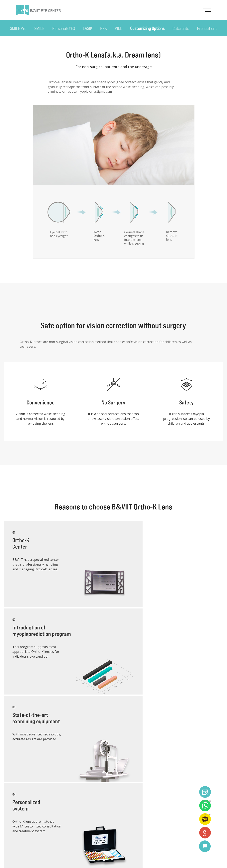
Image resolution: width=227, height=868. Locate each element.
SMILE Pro (18, 28)
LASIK (88, 28)
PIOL (118, 28)
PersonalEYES (64, 28)
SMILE (39, 28)
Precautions (207, 28)
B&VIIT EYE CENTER (38, 10)
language (203, 858)
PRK (104, 28)
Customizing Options (147, 28)
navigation (207, 10)
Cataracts (181, 28)
